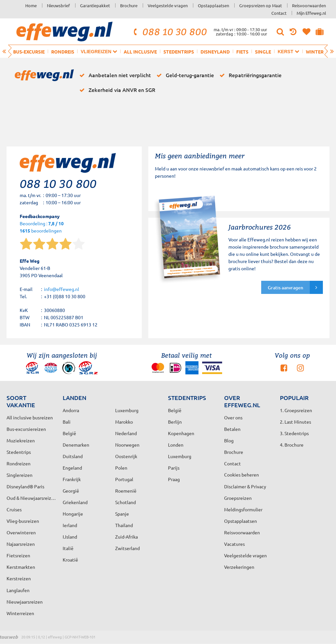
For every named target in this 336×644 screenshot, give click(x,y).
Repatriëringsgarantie (249, 75)
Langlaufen (18, 590)
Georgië (71, 491)
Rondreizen (19, 463)
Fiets (242, 52)
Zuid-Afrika (126, 537)
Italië (68, 548)
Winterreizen (20, 613)
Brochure (129, 5)
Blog (229, 440)
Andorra (71, 410)
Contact (279, 13)
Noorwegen (127, 445)
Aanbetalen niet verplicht (114, 75)
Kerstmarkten (21, 567)
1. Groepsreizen (296, 410)
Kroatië (70, 560)
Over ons (233, 417)
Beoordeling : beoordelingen (42, 227)
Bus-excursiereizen (26, 429)
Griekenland (75, 502)
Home (31, 5)
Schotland (126, 502)
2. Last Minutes (295, 422)
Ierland (70, 525)
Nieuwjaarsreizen (25, 602)
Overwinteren (21, 532)
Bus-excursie (29, 52)
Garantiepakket (95, 5)
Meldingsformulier (243, 509)
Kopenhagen (181, 433)
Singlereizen (20, 475)
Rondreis (63, 52)
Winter (315, 52)
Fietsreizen (18, 555)
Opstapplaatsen (213, 5)
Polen (121, 468)
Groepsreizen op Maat (261, 5)
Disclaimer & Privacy (245, 486)
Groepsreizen (238, 498)
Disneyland (215, 52)
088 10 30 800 (169, 32)
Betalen (232, 429)
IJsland (70, 537)
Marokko (124, 422)
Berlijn (175, 422)
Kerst (288, 51)
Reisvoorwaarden (309, 5)
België (69, 433)
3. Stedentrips (294, 433)
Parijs (174, 468)
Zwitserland (127, 548)
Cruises (14, 509)
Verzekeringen (239, 567)
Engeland (72, 468)
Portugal (124, 479)
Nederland (126, 433)
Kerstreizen (19, 578)
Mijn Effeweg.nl (311, 13)
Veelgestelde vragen (168, 5)
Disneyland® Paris (25, 486)
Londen (176, 445)
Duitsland (73, 456)
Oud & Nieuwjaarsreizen (31, 498)
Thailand (124, 525)
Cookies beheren (241, 475)
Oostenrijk (126, 456)
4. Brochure (292, 445)
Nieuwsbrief (58, 5)
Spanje (122, 514)
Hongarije (73, 514)
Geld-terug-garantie (184, 75)
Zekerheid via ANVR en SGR (116, 90)
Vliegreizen (99, 51)
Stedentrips (179, 52)
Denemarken (76, 445)
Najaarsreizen (21, 544)
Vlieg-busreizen (23, 521)
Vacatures (234, 544)
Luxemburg (180, 456)
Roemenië (126, 491)
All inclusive (140, 52)
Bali (67, 422)
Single (263, 52)
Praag (174, 479)
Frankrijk (72, 479)
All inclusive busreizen (30, 417)
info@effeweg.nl (62, 289)
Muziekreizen (21, 440)
